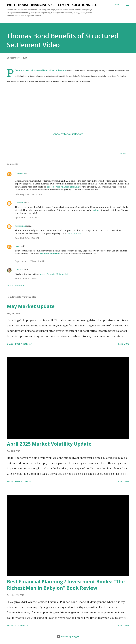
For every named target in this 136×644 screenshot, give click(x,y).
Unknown (20, 173)
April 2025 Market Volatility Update (49, 444)
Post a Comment (15, 286)
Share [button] (123, 153)
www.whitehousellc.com (68, 134)
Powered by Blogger (68, 637)
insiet (18, 246)
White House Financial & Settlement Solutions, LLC (52, 5)
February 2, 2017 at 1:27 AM (28, 194)
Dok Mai (19, 269)
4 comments (22, 626)
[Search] (116, 5)
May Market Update (31, 306)
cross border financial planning (63, 187)
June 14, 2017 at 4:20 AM (27, 238)
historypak (20, 226)
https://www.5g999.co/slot (54, 274)
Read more (124, 344)
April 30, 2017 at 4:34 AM (27, 217)
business (96, 210)
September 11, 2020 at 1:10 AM (30, 261)
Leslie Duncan (74, 233)
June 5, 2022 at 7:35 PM (26, 278)
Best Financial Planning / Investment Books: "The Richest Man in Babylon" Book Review (66, 585)
